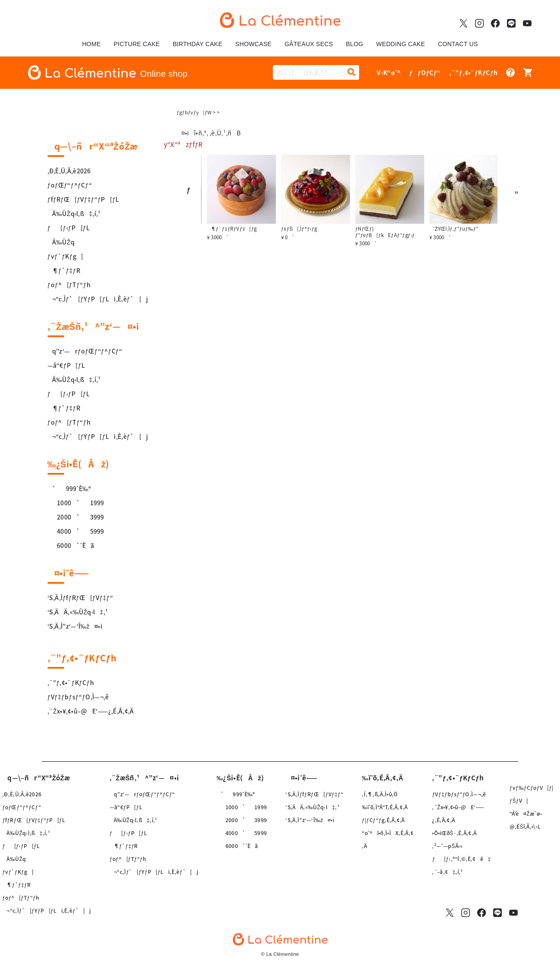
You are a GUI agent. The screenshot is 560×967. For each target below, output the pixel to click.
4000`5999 (76, 531)
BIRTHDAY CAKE (198, 44)
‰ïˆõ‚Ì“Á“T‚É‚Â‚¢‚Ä (385, 807)
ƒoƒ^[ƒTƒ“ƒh (69, 285)
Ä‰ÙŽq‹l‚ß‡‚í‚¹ (74, 213)
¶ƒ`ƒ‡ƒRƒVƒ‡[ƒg (288, 229)
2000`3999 (76, 517)
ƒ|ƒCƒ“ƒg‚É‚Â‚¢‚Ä (383, 820)
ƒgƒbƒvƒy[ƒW (194, 112)
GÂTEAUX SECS (309, 44)
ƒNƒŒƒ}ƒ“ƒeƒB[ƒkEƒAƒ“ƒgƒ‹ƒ (444, 232)
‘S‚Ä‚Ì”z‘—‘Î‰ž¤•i (75, 626)
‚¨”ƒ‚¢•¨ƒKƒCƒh (71, 682)
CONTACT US (458, 44)
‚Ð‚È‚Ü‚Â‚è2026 (69, 171)
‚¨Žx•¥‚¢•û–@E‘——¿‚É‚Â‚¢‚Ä (91, 711)
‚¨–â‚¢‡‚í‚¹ (447, 872)
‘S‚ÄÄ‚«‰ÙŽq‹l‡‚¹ (78, 612)
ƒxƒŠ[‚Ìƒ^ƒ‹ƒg (356, 229)
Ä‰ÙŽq (61, 242)
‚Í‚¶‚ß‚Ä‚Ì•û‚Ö (380, 794)
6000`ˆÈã (71, 545)
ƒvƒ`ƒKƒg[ (66, 256)
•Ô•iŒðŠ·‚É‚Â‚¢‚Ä (454, 833)
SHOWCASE (253, 44)
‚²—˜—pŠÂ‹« (447, 846)
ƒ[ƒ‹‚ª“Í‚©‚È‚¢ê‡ (461, 859)
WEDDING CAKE (401, 44)
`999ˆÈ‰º (69, 488)
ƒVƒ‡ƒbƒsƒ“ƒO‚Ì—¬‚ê (78, 697)
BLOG (354, 44)
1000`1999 (76, 503)
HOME (91, 44)
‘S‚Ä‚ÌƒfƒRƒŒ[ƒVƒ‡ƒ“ (80, 598)
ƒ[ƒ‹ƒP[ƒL (69, 228)
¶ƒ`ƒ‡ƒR (64, 270)
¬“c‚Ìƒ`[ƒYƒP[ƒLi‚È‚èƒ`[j (98, 299)
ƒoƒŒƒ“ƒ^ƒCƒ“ (70, 185)
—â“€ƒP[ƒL (66, 365)
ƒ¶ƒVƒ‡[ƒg (209, 229)
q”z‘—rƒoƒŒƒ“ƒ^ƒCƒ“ (85, 351)
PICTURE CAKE (137, 44)
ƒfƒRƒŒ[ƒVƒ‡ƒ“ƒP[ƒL (83, 199)
